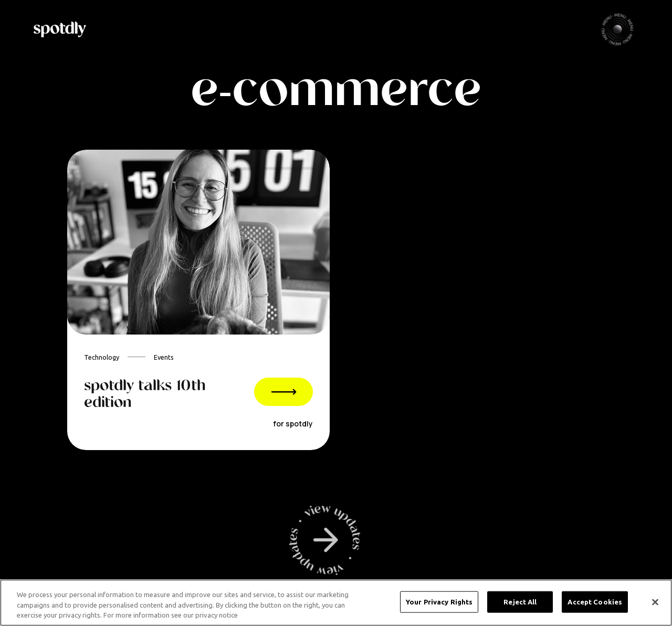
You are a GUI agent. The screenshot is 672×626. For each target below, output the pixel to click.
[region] (336, 603)
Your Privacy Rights (439, 601)
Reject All (520, 601)
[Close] (655, 602)
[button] (617, 29)
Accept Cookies (595, 601)
